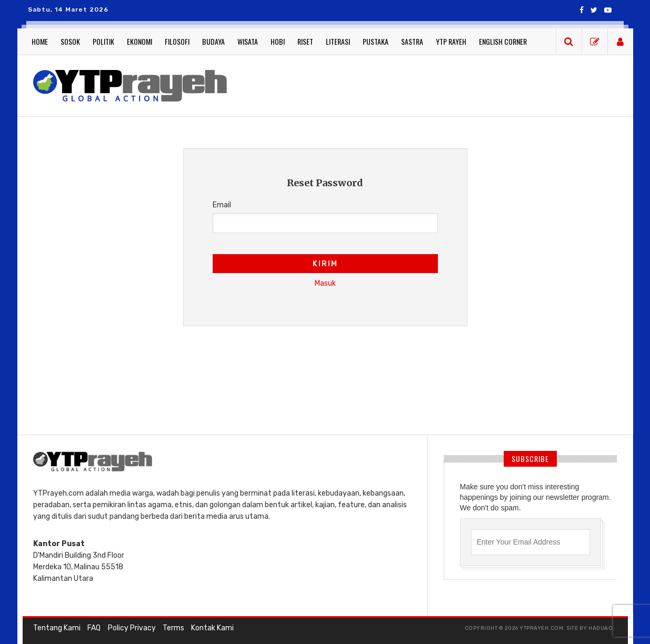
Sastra (412, 41)
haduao (601, 628)
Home (40, 41)
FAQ (94, 628)
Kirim (325, 264)
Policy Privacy (131, 628)
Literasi (338, 41)
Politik (103, 41)
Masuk (325, 283)
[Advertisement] (431, 84)
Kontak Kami (212, 628)
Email (222, 205)
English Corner (503, 41)
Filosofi (177, 41)
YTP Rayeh (451, 41)
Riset (305, 41)
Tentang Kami (57, 628)
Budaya (213, 41)
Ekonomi (139, 41)
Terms (173, 628)
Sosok (70, 41)
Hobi (278, 41)
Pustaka (376, 41)
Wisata (248, 41)
